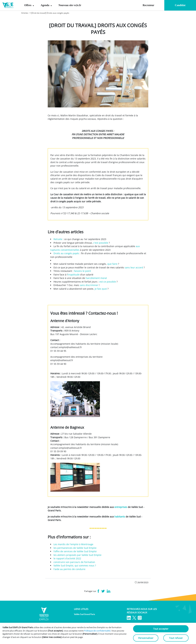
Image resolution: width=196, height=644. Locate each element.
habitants (120, 517)
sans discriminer (89, 285)
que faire (112, 264)
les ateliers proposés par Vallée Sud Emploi (77, 555)
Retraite (58, 239)
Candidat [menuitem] (180, 5)
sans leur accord (134, 267)
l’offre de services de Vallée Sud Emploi (75, 551)
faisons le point (82, 271)
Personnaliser (146, 638)
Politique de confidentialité (97, 631)
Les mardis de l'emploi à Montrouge (73, 544)
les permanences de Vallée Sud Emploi (75, 548)
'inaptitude (74, 275)
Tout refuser (176, 638)
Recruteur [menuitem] (148, 5)
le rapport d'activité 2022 (67, 558)
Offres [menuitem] (28, 5)
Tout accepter (161, 629)
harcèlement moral (96, 278)
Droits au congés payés (66, 253)
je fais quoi (101, 289)
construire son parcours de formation (74, 562)
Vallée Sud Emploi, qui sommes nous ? (75, 565)
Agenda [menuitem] (45, 5)
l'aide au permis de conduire (69, 569)
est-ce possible (108, 282)
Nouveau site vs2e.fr (70, 5)
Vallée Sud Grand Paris (84, 614)
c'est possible (101, 243)
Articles (25, 13)
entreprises (121, 507)
